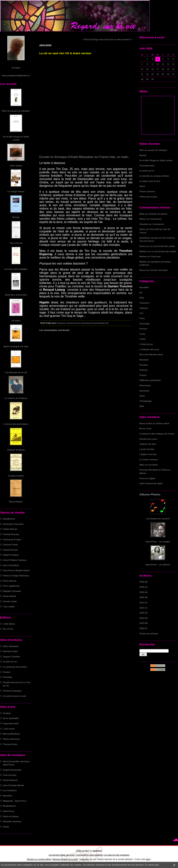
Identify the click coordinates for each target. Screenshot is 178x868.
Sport (142, 396)
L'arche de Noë (147, 449)
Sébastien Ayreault (12, 821)
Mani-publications (11, 734)
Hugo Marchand (11, 723)
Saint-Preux (9, 811)
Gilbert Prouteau (11, 555)
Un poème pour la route (14, 696)
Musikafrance (9, 806)
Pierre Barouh (10, 581)
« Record (87, 39)
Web (142, 406)
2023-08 (143, 623)
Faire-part (156, 256)
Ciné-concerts (10, 775)
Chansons (144, 303)
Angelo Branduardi (12, 770)
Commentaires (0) (101, 323)
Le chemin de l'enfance (16, 398)
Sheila (6, 827)
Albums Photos (150, 494)
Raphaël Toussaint (12, 591)
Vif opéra (16, 321)
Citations (144, 308)
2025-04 (143, 592)
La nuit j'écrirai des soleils (162, 246)
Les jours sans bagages (16, 269)
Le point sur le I (147, 171)
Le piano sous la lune (150, 181)
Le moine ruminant (148, 459)
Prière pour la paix (148, 197)
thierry (142, 219)
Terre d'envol (16, 243)
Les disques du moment (158, 519)
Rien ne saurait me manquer (16, 111)
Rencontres (145, 385)
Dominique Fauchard (13, 524)
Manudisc (7, 796)
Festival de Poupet (12, 539)
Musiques (144, 360)
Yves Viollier (9, 607)
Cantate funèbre (16, 476)
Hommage (144, 324)
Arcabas (7, 713)
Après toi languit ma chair (16, 346)
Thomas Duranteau (12, 691)
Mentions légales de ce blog (65, 859)
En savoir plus (152, 865)
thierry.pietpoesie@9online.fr (16, 75)
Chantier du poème (158, 214)
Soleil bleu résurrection (16, 295)
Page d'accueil (100, 39)
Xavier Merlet (9, 596)
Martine (143, 251)
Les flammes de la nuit (16, 372)
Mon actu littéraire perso (151, 354)
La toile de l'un (10, 662)
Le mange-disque (16, 191)
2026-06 (143, 582)
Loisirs (143, 339)
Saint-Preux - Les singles (158, 541)
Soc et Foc (8, 629)
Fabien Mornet (10, 529)
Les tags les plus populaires (117, 855)
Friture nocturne (147, 191)
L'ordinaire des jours (149, 349)
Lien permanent (84, 323)
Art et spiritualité (11, 718)
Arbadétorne (9, 519)
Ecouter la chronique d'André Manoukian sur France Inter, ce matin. (84, 157)
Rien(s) (16, 217)
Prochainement (147, 166)
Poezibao (7, 677)
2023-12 (143, 602)
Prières (143, 375)
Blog (142, 298)
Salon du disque (11, 816)
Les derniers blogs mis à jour (62, 855)
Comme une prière (159, 270)
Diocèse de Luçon (148, 439)
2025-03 (143, 597)
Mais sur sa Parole (148, 465)
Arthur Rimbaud (10, 646)
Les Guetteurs (10, 790)
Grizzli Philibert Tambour (15, 560)
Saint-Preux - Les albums (158, 564)
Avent (142, 186)
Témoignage (145, 401)
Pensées (144, 365)
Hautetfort (97, 851)
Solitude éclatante (16, 450)
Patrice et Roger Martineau (16, 576)
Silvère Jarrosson (11, 739)
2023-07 (143, 628)
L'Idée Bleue (9, 624)
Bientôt (143, 155)
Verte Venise (16, 166)
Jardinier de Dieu (148, 444)
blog (148, 859)
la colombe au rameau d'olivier (154, 176)
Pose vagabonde (11, 586)
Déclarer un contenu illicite (39, 859)
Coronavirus (156, 219)
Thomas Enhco (10, 744)
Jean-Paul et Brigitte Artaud (16, 570)
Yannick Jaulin (10, 601)
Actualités (144, 287)
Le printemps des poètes (15, 667)
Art (141, 292)
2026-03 (143, 587)
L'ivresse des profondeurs (16, 424)
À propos (16, 68)
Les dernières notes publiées (89, 855)
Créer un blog (82, 851)
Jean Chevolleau (11, 565)
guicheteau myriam (149, 238)
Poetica (6, 672)
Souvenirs (144, 391)
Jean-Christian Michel (13, 785)
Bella (142, 214)
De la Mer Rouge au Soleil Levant (156, 160)
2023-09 (143, 618)
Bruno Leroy (145, 428)
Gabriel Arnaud (10, 550)
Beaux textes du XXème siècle (154, 423)
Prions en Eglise (147, 478)
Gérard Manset (10, 780)
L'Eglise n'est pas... (149, 454)
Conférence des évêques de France (157, 434)
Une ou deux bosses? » (121, 39)
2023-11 (143, 608)
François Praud (10, 544)
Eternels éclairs (10, 651)
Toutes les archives (149, 633)
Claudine (144, 224)
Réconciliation (16, 501)
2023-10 (143, 613)
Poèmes (143, 370)
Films (142, 318)
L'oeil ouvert (9, 729)
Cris (141, 313)
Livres (142, 334)
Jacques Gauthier (11, 656)
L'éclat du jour (146, 344)
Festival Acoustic (11, 534)
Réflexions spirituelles (150, 380)
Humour (143, 329)
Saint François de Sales (151, 483)
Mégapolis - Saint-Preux (15, 801)
